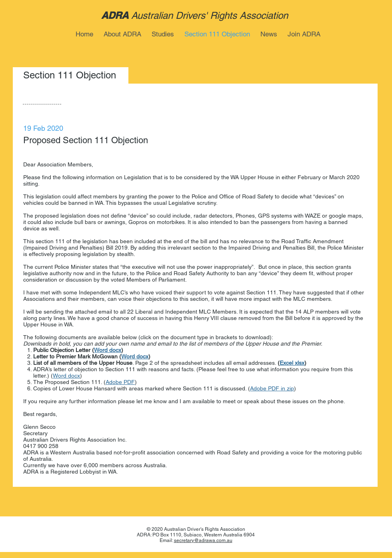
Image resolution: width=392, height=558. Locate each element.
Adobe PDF (120, 382)
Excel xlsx (292, 363)
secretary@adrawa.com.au (203, 540)
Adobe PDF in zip (272, 388)
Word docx (108, 350)
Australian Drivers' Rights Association (210, 15)
